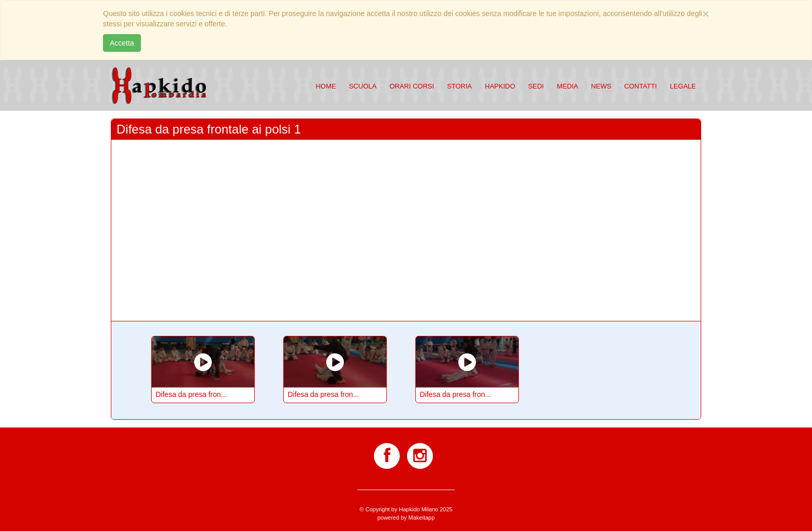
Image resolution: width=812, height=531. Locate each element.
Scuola (363, 86)
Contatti (640, 86)
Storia (459, 86)
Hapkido (500, 86)
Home (326, 86)
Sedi (536, 86)
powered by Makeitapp (406, 518)
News (601, 86)
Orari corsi (412, 86)
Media (567, 86)
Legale (683, 86)
